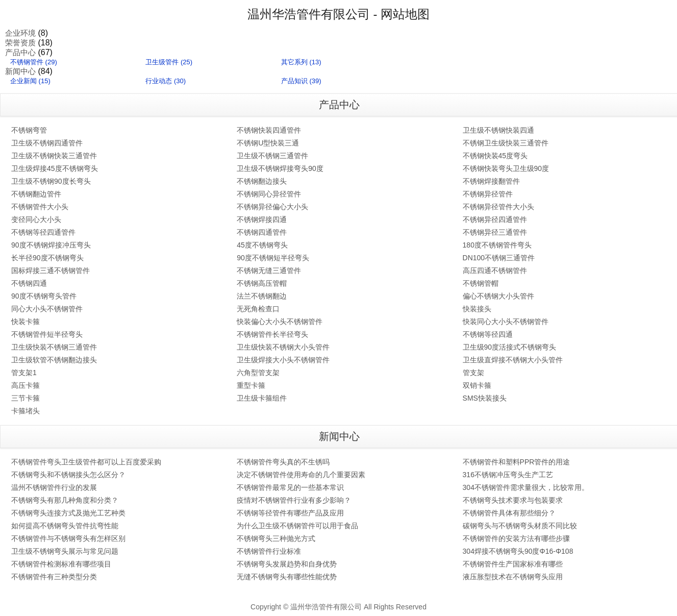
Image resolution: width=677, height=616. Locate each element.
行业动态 (159, 81)
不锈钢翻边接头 (262, 181)
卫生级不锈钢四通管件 (47, 143)
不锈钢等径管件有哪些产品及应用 (290, 513)
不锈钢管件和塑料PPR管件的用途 (517, 462)
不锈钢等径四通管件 (43, 232)
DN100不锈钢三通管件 (499, 258)
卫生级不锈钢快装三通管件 (54, 156)
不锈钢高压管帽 (262, 283)
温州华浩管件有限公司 (309, 14)
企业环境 (20, 33)
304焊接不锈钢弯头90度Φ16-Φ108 (518, 551)
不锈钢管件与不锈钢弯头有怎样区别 (68, 538)
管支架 (473, 373)
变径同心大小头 (36, 219)
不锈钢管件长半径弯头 (272, 334)
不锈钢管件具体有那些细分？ (509, 513)
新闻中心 (20, 71)
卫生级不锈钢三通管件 (272, 156)
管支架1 (24, 373)
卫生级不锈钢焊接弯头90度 (280, 168)
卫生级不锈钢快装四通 (498, 130)
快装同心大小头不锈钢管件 (506, 322)
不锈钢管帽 (481, 283)
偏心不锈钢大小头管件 (498, 296)
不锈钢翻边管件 (36, 194)
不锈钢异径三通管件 (495, 232)
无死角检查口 (258, 309)
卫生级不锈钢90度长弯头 (51, 181)
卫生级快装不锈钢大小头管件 (283, 347)
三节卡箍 (26, 398)
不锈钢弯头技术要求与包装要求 (513, 500)
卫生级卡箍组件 (262, 398)
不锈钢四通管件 (262, 232)
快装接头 (477, 309)
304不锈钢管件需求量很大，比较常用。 (526, 487)
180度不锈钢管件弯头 (497, 245)
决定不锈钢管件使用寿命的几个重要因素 (301, 475)
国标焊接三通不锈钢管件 (51, 270)
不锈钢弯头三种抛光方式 (276, 538)
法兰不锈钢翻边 (262, 296)
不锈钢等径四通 (488, 334)
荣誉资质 (20, 43)
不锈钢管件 (27, 62)
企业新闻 (23, 81)
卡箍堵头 (26, 411)
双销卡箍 (477, 385)
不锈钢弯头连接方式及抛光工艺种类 (68, 513)
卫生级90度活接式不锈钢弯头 (510, 347)
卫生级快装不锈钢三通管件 (54, 347)
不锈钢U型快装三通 (268, 143)
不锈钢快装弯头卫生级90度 (506, 168)
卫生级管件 (162, 62)
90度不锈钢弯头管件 (44, 296)
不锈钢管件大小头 (40, 207)
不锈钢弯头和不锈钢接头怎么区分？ (68, 475)
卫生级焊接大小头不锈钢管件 (283, 360)
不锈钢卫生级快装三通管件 (506, 143)
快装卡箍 (26, 322)
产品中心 (20, 52)
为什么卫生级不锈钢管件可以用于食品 (297, 526)
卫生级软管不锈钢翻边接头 (54, 360)
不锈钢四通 (29, 283)
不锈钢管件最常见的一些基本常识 (290, 487)
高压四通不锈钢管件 (495, 270)
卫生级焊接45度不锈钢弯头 (55, 168)
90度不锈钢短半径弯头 (273, 258)
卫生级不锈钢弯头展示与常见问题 (65, 551)
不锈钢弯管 (29, 130)
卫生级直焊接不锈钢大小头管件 (513, 360)
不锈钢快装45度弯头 (495, 156)
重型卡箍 (251, 385)
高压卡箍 (26, 385)
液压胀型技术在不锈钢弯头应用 (513, 577)
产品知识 (294, 81)
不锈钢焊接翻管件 (491, 181)
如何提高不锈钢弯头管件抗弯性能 (65, 526)
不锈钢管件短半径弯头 (47, 334)
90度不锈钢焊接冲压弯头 (51, 245)
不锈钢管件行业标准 (269, 551)
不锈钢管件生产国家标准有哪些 (513, 564)
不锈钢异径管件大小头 (498, 207)
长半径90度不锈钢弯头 (47, 258)
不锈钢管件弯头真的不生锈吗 (283, 462)
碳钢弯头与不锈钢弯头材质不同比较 (520, 526)
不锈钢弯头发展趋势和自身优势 (287, 564)
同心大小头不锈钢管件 (47, 309)
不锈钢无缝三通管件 (269, 270)
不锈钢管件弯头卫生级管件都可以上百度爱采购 (86, 462)
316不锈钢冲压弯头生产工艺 (508, 475)
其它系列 (294, 62)
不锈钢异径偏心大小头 (272, 207)
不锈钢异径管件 (488, 194)
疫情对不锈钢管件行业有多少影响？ (294, 500)
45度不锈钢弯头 (262, 245)
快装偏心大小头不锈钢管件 (280, 322)
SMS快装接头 (485, 398)
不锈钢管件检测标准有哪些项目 (61, 564)
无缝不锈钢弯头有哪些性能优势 (287, 577)
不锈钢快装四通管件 (269, 130)
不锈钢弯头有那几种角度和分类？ (65, 500)
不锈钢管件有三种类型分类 (54, 577)
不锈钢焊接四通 (262, 219)
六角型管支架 (258, 373)
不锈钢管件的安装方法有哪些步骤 (516, 538)
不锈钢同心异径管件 (269, 194)
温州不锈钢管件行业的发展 (54, 487)
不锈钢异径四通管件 (495, 219)
